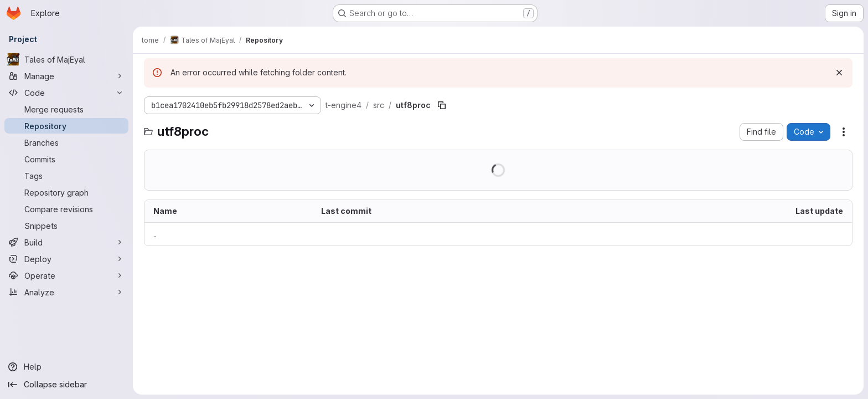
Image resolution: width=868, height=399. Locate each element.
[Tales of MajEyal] (66, 59)
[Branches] (66, 142)
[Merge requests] (66, 109)
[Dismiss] (839, 73)
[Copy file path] (442, 105)
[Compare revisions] (66, 209)
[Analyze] (66, 292)
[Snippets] (66, 226)
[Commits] (66, 159)
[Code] (66, 93)
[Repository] (66, 126)
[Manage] (66, 76)
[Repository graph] (66, 192)
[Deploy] (66, 259)
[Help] (66, 367)
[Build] (66, 242)
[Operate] (66, 275)
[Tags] (66, 176)
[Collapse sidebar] (66, 385)
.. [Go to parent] (155, 234)
